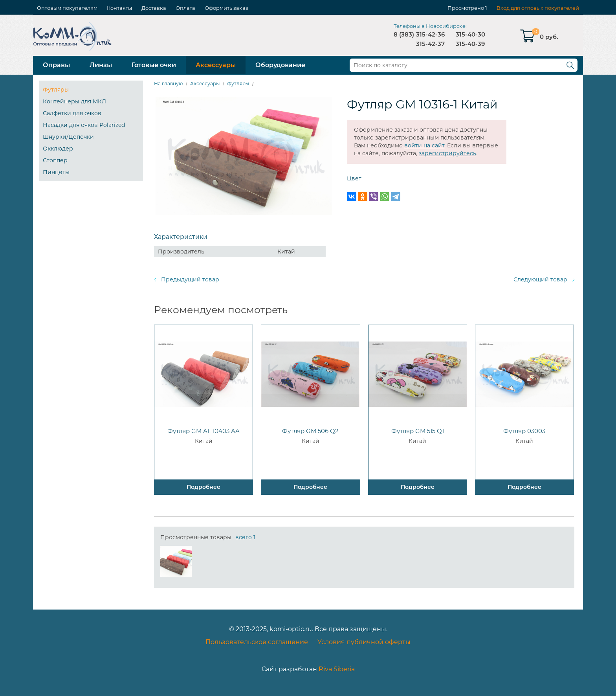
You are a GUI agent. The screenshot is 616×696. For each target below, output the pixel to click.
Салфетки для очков (72, 113)
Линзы (101, 65)
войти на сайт (424, 145)
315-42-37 (430, 44)
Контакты (119, 8)
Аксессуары (216, 65)
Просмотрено (466, 8)
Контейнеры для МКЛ (74, 101)
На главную (168, 84)
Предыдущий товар (190, 279)
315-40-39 (470, 44)
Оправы (56, 65)
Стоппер (55, 160)
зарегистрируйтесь (447, 153)
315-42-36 (430, 34)
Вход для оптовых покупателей (538, 8)
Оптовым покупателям (67, 8)
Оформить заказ (226, 8)
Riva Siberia (337, 669)
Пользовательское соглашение (257, 642)
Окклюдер (58, 149)
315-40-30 (470, 34)
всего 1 (245, 537)
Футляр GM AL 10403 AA (203, 431)
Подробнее (203, 487)
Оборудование (280, 65)
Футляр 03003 (524, 431)
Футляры (56, 90)
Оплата (185, 8)
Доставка (154, 8)
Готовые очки (154, 65)
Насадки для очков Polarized (84, 125)
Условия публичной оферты (364, 642)
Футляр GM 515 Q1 (418, 431)
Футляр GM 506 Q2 (310, 431)
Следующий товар (540, 279)
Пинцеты (56, 172)
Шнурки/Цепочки (68, 137)
